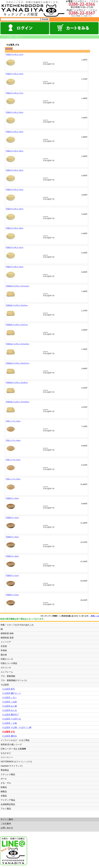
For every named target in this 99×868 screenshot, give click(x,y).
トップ (3, 37)
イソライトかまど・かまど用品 (15, 740)
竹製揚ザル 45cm (12, 537)
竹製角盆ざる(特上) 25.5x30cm (17, 344)
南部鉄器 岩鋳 (7, 633)
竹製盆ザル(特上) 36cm (14, 151)
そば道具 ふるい (9, 697)
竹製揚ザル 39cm (12, 498)
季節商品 (5, 770)
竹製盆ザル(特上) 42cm (14, 190)
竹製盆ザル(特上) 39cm (14, 170)
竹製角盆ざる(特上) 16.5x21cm (17, 286)
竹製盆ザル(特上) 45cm (14, 209)
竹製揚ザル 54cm (12, 595)
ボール (4, 779)
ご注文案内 (6, 824)
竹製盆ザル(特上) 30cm (14, 112)
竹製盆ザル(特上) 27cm (14, 93)
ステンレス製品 (8, 774)
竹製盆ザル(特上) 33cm (14, 132)
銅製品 (4, 792)
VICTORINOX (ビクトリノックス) (16, 762)
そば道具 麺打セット (11, 693)
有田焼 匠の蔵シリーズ (11, 745)
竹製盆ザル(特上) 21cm (14, 54)
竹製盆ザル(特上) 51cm (14, 247)
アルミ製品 (6, 809)
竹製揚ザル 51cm (12, 575)
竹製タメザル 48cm (13, 440)
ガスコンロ (6, 668)
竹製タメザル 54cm (13, 479)
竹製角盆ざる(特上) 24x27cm (17, 325)
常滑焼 (4, 650)
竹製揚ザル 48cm (12, 556)
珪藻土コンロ (7, 659)
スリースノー (7, 757)
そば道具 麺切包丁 (10, 715)
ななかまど (6, 753)
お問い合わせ (7, 828)
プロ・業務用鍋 (8, 676)
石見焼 (4, 646)
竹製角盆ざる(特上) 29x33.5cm (17, 363)
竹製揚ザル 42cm (12, 518)
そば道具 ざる (18, 37)
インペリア (6, 642)
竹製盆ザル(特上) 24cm (14, 74)
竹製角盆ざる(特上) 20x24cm (17, 305)
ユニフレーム (7, 672)
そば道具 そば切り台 (11, 719)
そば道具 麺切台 (9, 736)
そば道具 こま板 (9, 723)
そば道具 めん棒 (9, 706)
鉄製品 (4, 787)
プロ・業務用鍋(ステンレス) (14, 680)
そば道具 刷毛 (8, 689)
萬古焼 (4, 655)
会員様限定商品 (8, 804)
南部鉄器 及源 (7, 638)
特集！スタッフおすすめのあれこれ (17, 625)
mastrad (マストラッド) (12, 766)
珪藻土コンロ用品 (9, 663)
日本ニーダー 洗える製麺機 (13, 749)
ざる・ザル (6, 783)
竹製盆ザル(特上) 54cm (14, 267)
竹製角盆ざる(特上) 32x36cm (17, 383)
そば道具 (10, 37)
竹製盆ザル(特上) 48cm (14, 228)
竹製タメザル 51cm (13, 460)
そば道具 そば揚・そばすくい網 (17, 727)
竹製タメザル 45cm (13, 421)
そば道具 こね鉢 (9, 702)
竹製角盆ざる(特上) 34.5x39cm (17, 402)
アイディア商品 (8, 800)
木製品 (4, 796)
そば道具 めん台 (9, 710)
